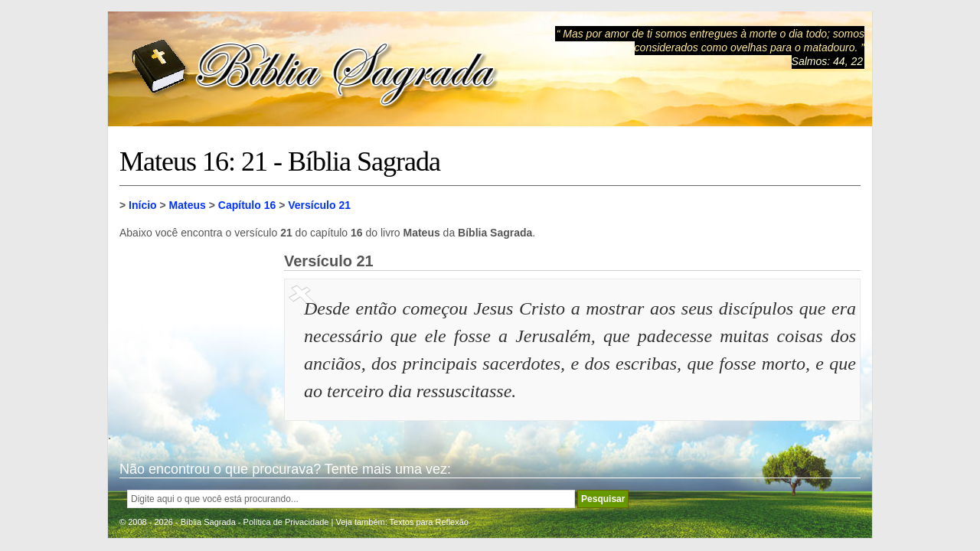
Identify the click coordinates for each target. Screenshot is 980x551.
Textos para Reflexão (429, 522)
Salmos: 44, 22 (827, 61)
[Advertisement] (196, 329)
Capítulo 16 (247, 205)
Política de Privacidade (286, 522)
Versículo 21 (319, 205)
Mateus (188, 205)
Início (143, 205)
